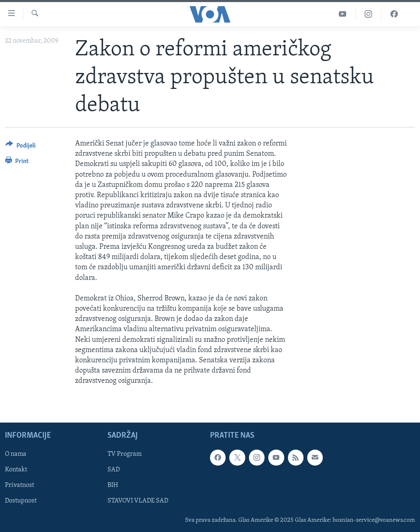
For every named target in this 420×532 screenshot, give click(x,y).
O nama (16, 454)
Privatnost (19, 485)
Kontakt (16, 470)
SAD (114, 470)
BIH (113, 485)
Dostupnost (21, 501)
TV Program (124, 454)
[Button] (21, 147)
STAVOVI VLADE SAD (138, 501)
